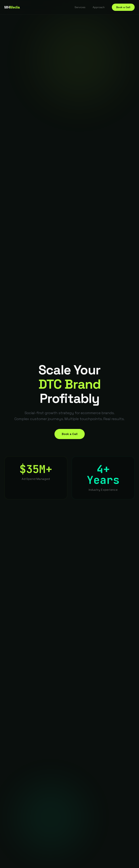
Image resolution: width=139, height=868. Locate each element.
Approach (99, 7)
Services (80, 7)
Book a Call (123, 7)
